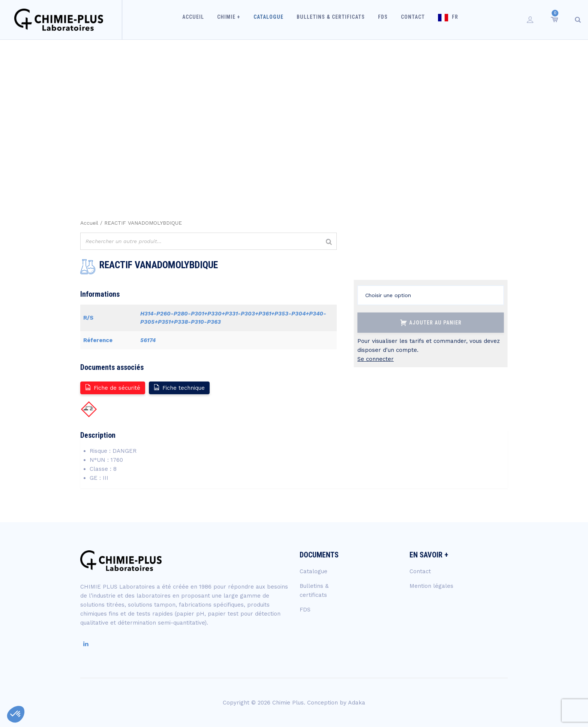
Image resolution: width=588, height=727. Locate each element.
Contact (409, 20)
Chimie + (234, 20)
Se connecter (376, 359)
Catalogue (272, 20)
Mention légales (431, 586)
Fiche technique (179, 387)
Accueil (201, 20)
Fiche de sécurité (112, 387)
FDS (382, 20)
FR (449, 20)
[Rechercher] (329, 242)
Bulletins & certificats (332, 20)
